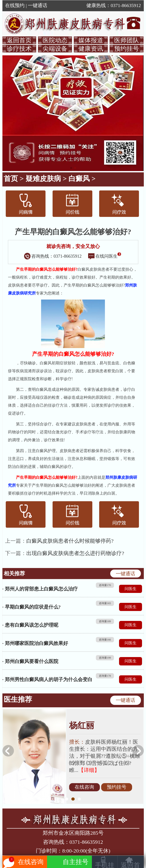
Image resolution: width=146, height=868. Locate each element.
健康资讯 (91, 49)
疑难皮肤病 (43, 179)
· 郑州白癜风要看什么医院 (30, 661)
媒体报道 (91, 40)
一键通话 (38, 6)
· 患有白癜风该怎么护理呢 (30, 625)
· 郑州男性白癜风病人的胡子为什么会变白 (47, 679)
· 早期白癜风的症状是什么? (32, 607)
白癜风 (79, 179)
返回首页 (19, 40)
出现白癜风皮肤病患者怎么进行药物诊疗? (75, 553)
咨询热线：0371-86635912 (53, 256)
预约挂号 (127, 49)
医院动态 (55, 40)
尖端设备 (55, 49)
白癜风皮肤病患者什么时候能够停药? (70, 541)
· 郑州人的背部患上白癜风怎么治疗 (40, 589)
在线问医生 (105, 256)
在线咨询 (84, 787)
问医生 (131, 589)
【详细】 (89, 770)
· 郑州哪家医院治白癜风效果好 (35, 643)
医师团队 (127, 40)
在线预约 (15, 6)
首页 (11, 179)
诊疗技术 (19, 49)
